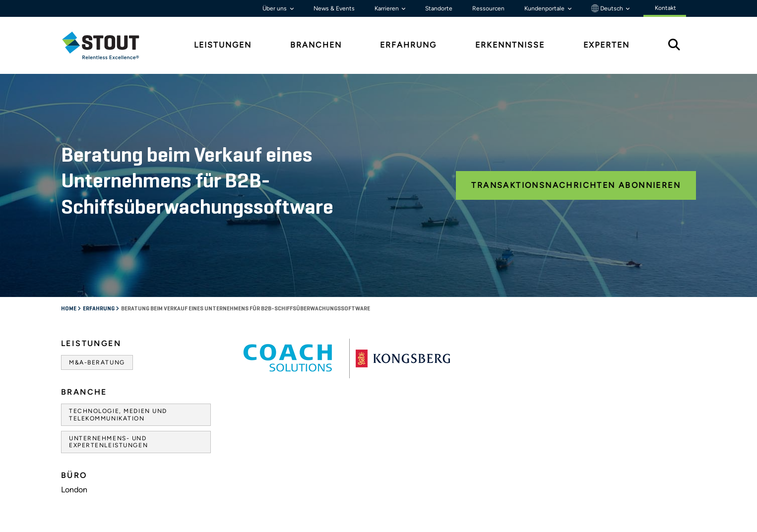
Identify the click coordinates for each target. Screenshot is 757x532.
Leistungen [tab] (223, 45)
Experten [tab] (606, 45)
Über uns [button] (275, 8)
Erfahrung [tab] (408, 45)
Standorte (439, 8)
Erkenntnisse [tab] (510, 45)
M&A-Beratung (97, 362)
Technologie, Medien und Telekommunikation (118, 414)
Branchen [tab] (316, 45)
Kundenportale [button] (545, 8)
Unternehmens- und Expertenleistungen (108, 442)
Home (69, 309)
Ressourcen (488, 8)
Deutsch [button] (608, 8)
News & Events (334, 8)
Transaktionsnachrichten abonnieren (576, 185)
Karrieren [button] (387, 8)
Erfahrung (99, 309)
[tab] (108, 45)
